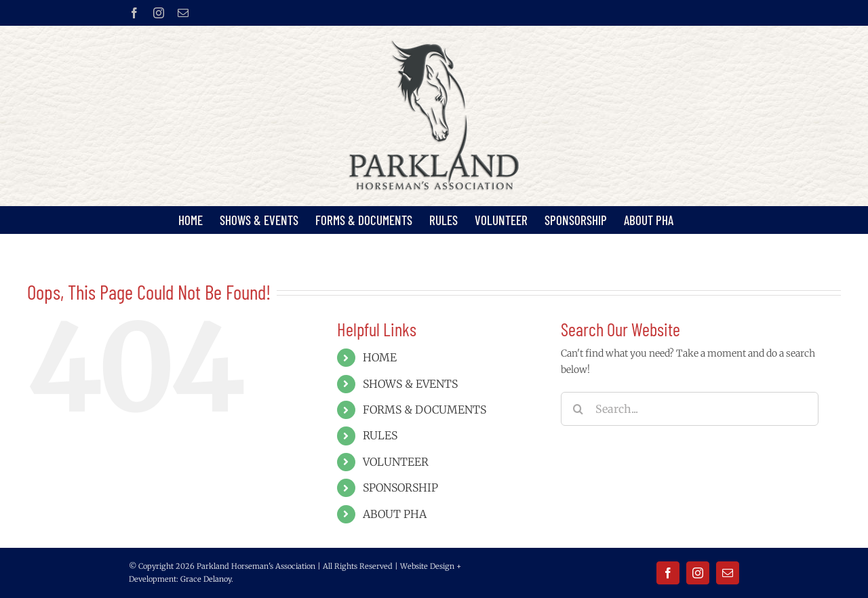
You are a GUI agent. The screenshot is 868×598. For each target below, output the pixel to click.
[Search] (578, 409)
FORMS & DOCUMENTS (425, 410)
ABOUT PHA (395, 514)
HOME (380, 357)
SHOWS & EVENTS (410, 384)
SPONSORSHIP (400, 487)
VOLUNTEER (396, 462)
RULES (380, 435)
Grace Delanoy (206, 579)
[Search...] (690, 409)
